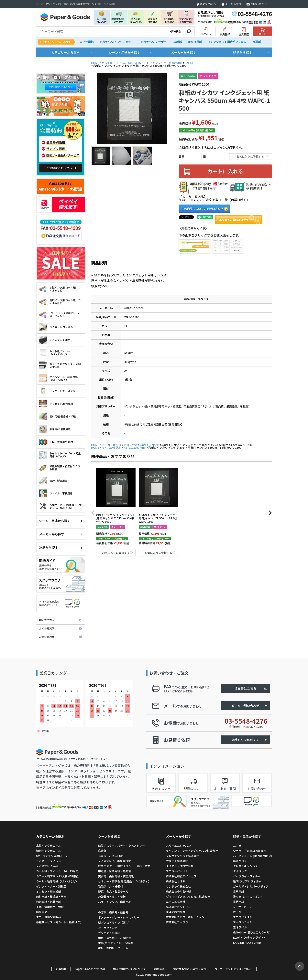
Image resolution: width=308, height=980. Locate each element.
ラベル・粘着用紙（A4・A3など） (57, 881)
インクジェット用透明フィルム (227, 42)
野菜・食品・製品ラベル (113, 891)
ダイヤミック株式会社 (180, 866)
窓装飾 (102, 851)
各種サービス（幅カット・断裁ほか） (60, 922)
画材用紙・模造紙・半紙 (51, 897)
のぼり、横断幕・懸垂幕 (113, 912)
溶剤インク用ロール (49, 851)
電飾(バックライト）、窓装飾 (116, 943)
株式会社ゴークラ (177, 922)
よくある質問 (233, 4)
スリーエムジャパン (178, 846)
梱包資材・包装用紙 (49, 902)
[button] (93, 513)
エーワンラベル (243, 922)
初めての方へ (208, 4)
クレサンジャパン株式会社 (182, 856)
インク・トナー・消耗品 (51, 886)
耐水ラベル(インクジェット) (117, 42)
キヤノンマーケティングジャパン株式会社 (192, 851)
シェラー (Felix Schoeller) (249, 851)
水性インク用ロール (49, 846)
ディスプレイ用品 (47, 866)
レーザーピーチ (243, 907)
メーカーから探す (113, 445)
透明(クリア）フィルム (247, 881)
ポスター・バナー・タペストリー (119, 917)
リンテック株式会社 (178, 886)
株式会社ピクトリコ (178, 907)
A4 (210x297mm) (135, 448)
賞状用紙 (238, 902)
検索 (189, 31)
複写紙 (257, 42)
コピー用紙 (87, 42)
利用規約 (159, 969)
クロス (189, 63)
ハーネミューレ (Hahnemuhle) (252, 856)
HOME (95, 63)
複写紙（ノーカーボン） (248, 897)
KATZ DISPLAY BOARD (247, 943)
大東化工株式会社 (177, 861)
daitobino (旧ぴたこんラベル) (252, 932)
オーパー (238, 912)
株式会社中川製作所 (178, 891)
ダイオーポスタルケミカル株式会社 (188, 897)
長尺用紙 (238, 891)
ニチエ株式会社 (176, 902)
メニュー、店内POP (110, 856)
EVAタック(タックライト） (250, 937)
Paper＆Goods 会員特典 (90, 969)
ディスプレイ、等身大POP (114, 861)
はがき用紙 (195, 42)
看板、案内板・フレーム (113, 948)
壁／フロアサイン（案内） (115, 922)
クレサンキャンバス (245, 866)
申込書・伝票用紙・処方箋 (115, 871)
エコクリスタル (243, 917)
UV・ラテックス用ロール (52, 856)
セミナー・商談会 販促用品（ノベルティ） (124, 881)
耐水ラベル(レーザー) (154, 42)
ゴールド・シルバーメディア (251, 886)
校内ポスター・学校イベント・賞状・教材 (124, 866)
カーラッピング (108, 928)
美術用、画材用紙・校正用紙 (116, 876)
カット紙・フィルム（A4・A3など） (124, 63)
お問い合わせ (259, 4)
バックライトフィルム (247, 876)
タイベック (240, 871)
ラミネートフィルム (48, 861)
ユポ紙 (178, 42)
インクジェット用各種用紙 (166, 63)
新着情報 (61, 969)
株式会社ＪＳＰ (176, 881)
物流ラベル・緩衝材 (110, 886)
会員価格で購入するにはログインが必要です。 (212, 147)
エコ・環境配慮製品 (49, 917)
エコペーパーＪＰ (177, 871)
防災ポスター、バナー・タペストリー (121, 846)
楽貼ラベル (240, 927)
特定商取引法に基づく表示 (190, 969)
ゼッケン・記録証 (109, 933)
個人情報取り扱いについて (130, 969)
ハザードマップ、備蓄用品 (115, 902)
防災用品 (42, 912)
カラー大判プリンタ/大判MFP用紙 (57, 876)
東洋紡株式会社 (176, 912)
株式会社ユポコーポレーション (185, 917)
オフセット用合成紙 (49, 891)
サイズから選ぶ (112, 448)
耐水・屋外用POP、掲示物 (115, 938)
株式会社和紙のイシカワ (142, 445)
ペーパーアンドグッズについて (233, 969)
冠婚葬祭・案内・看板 (112, 897)
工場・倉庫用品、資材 (50, 907)
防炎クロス (240, 861)
